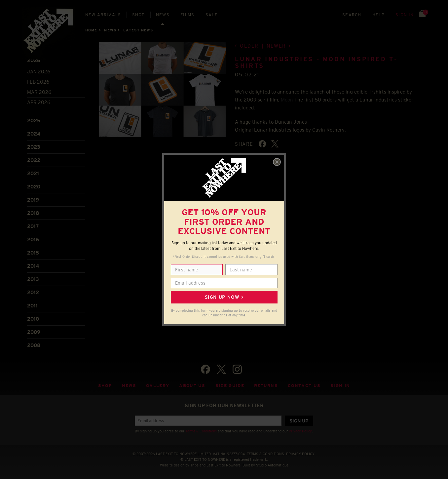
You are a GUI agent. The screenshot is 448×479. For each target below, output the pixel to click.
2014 (33, 266)
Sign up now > (224, 297)
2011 (32, 306)
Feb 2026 (38, 82)
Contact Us (304, 386)
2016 (33, 239)
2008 (34, 345)
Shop (139, 15)
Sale (212, 15)
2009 (34, 332)
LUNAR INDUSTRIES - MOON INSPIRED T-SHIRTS (316, 62)
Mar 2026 (39, 92)
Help (378, 15)
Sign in (405, 15)
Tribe (194, 465)
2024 (34, 134)
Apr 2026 (39, 102)
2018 (33, 213)
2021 (33, 173)
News (163, 15)
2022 (34, 160)
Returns (266, 386)
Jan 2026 (39, 72)
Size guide (230, 386)
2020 (34, 187)
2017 (33, 226)
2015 (33, 253)
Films (187, 15)
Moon (287, 100)
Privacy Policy (300, 431)
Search (352, 15)
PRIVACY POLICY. (301, 454)
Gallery (158, 386)
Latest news (138, 30)
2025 (34, 120)
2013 (33, 279)
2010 (33, 319)
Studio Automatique (272, 465)
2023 (34, 147)
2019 (33, 200)
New (103, 15)
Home (91, 30)
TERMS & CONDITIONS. (266, 454)
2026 (34, 60)
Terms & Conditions (201, 431)
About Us (192, 386)
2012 (33, 292)
